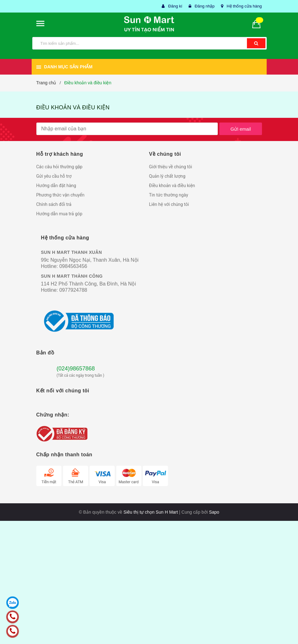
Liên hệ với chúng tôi (169, 204)
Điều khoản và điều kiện (73, 107)
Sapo (214, 512)
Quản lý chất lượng (167, 176)
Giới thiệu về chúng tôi (171, 167)
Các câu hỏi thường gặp (60, 167)
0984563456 (73, 266)
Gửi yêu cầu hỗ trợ (54, 176)
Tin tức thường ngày (169, 195)
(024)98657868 (76, 369)
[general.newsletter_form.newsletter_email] (127, 129)
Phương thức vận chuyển (60, 195)
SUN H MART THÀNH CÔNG (72, 276)
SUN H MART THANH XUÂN (72, 252)
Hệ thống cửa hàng (244, 6)
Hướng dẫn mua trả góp (59, 214)
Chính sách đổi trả (54, 204)
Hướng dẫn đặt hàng (56, 186)
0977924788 (73, 290)
